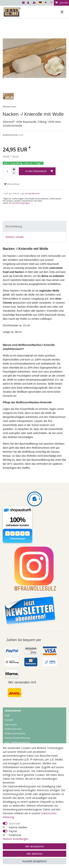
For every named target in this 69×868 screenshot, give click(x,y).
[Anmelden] (29, 3)
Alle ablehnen (35, 854)
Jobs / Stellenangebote (17, 742)
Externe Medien (18, 827)
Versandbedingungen (19, 203)
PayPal (13, 831)
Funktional (15, 835)
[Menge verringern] (14, 173)
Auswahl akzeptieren (34, 861)
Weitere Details (15, 237)
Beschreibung (14, 226)
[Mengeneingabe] (7, 171)
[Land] (40, 3)
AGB (7, 715)
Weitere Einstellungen (16, 839)
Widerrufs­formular (15, 733)
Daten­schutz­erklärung (17, 738)
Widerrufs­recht (13, 729)
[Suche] (46, 3)
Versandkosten (32, 193)
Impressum (11, 724)
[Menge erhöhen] (14, 169)
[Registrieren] (35, 3)
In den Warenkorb (39, 171)
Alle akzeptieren (35, 846)
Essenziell (14, 823)
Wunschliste (12, 184)
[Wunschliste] (51, 3)
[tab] (34, 226)
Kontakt (9, 720)
